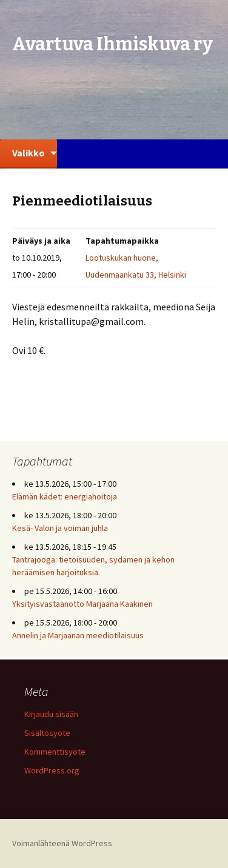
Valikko (29, 153)
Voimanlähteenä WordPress (62, 843)
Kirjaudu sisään (51, 714)
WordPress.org (52, 770)
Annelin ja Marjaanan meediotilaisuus (78, 635)
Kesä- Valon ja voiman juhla (60, 528)
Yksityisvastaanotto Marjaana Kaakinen (82, 604)
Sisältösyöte (47, 733)
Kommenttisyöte (55, 752)
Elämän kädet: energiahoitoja (65, 496)
